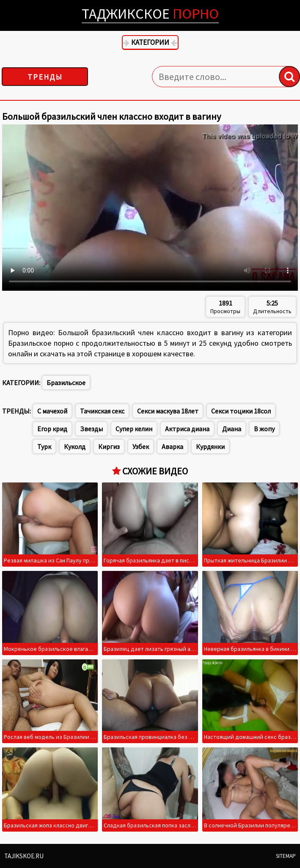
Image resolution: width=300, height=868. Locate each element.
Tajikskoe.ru (24, 856)
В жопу (264, 429)
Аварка (172, 446)
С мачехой (52, 411)
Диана (232, 429)
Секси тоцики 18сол (241, 411)
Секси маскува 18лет (168, 411)
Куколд (75, 446)
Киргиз (109, 446)
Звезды (91, 429)
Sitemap (286, 856)
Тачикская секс (102, 411)
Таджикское (150, 14)
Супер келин (134, 429)
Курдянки (210, 446)
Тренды (45, 77)
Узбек (141, 446)
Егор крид (52, 429)
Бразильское (66, 383)
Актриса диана (187, 429)
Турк (44, 446)
